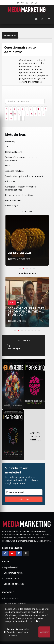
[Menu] (49, 19)
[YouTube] (22, 3)
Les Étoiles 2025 (20, 253)
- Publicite (7, 609)
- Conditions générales (13, 584)
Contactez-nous (38, 627)
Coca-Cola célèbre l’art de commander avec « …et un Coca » (26, 311)
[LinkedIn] (27, 3)
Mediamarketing (13, 635)
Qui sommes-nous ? (17, 627)
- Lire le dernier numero (14, 604)
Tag (8, 345)
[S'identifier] (36, 19)
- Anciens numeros (11, 598)
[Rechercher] (43, 19)
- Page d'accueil (10, 567)
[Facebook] (18, 3)
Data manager (14, 348)
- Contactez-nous (11, 578)
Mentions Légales (27, 630)
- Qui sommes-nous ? (13, 573)
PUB (12, 303)
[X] (36, 3)
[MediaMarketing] (27, 10)
